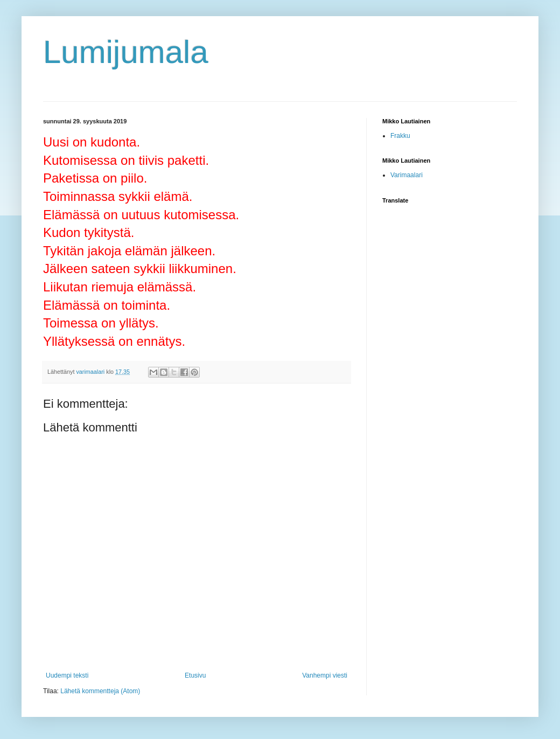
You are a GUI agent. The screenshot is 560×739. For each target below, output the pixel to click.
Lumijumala (126, 52)
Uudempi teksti (67, 675)
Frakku (400, 136)
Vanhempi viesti (325, 675)
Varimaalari (407, 175)
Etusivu (195, 675)
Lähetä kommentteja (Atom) (100, 691)
